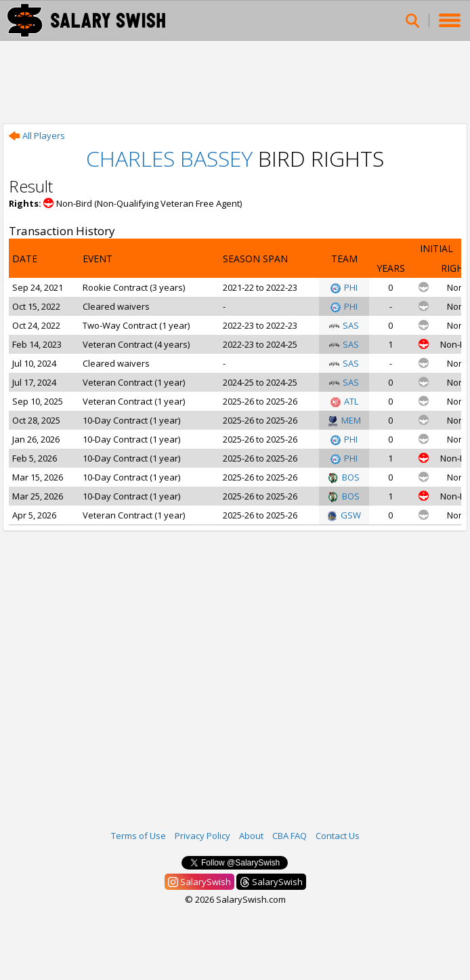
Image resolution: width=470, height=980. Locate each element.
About (251, 836)
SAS (344, 325)
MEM (344, 420)
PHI (344, 287)
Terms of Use (138, 836)
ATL (344, 401)
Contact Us (338, 836)
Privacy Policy (202, 836)
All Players (37, 136)
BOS (344, 477)
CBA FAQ (290, 836)
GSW (344, 515)
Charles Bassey (169, 158)
